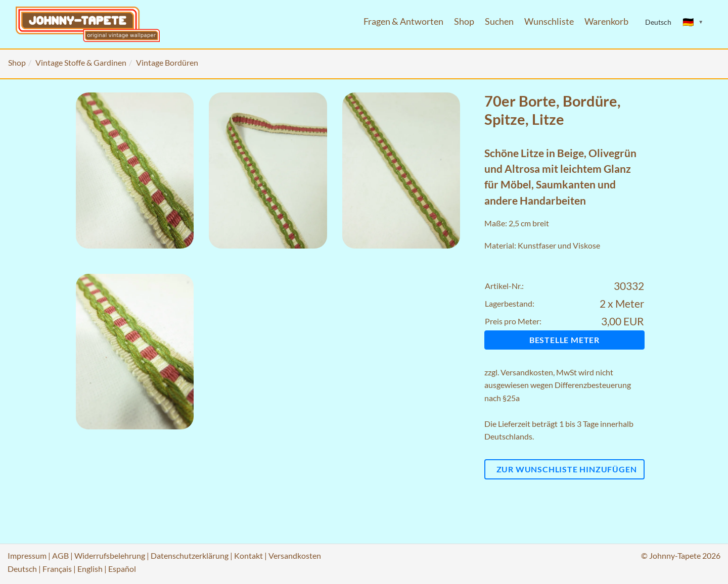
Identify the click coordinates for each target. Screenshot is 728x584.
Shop (464, 21)
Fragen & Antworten (403, 21)
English (90, 569)
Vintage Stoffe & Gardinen (81, 62)
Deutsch (22, 569)
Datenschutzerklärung (190, 555)
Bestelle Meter (564, 340)
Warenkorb (606, 21)
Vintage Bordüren (167, 62)
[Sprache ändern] (693, 22)
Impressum (27, 555)
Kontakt (248, 555)
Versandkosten (527, 372)
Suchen (499, 21)
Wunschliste (549, 21)
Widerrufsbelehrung (110, 555)
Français (57, 569)
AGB (60, 555)
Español (122, 569)
